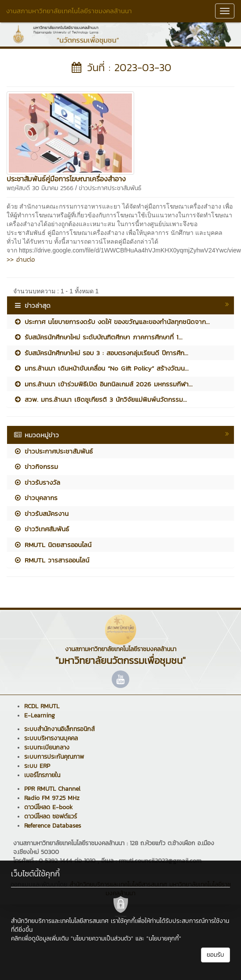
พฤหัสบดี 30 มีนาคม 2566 (40, 188)
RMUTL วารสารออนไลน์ (51, 560)
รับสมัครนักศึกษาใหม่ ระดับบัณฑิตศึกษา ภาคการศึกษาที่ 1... (98, 337)
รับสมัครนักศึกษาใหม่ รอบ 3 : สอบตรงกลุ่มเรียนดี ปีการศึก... (101, 353)
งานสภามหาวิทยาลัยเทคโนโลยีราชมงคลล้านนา (69, 11)
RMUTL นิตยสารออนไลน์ (53, 545)
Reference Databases (53, 826)
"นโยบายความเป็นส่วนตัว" (102, 939)
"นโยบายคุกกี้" (164, 939)
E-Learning (40, 715)
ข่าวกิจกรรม (36, 467)
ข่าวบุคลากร (36, 498)
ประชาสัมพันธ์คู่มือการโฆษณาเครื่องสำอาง (66, 179)
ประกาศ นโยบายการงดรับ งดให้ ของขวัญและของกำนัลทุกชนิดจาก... (112, 322)
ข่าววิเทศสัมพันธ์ (41, 529)
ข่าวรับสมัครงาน (41, 513)
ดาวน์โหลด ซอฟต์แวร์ (51, 816)
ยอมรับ (215, 955)
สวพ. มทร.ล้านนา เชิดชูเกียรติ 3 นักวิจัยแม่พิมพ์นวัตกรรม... (100, 399)
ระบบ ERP (37, 766)
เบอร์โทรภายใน (42, 775)
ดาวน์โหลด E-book (48, 807)
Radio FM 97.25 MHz (52, 798)
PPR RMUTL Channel (52, 789)
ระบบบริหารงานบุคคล (51, 738)
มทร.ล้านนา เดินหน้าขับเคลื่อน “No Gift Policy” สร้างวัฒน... (101, 368)
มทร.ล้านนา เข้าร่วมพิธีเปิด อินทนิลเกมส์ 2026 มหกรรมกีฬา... (103, 384)
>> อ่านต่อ (21, 259)
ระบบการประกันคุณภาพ (54, 757)
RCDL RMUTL (42, 706)
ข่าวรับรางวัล (37, 482)
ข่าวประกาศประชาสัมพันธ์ (110, 188)
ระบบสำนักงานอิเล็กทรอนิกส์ (59, 729)
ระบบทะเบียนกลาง (47, 748)
